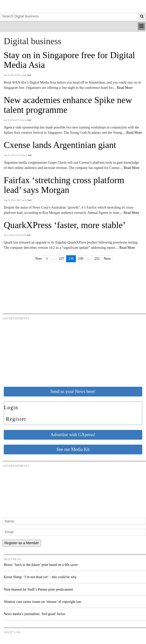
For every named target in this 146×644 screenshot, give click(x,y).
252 (97, 259)
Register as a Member (22, 543)
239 (80, 259)
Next (107, 259)
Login (11, 407)
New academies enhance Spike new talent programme (68, 105)
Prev (39, 259)
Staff (29, 75)
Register (16, 419)
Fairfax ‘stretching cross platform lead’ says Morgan (64, 185)
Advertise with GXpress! (73, 435)
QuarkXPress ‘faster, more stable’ (65, 225)
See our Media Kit (73, 449)
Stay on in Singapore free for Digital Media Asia (69, 60)
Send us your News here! (73, 391)
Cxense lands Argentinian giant (60, 145)
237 (62, 259)
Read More (125, 88)
